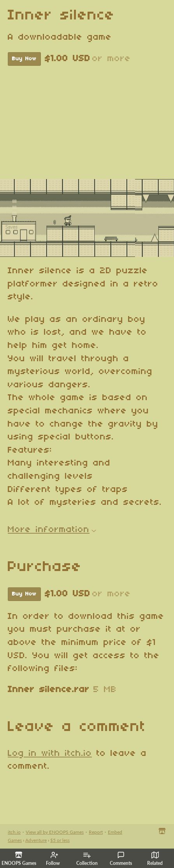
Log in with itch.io (50, 754)
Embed (115, 832)
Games (15, 840)
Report (96, 832)
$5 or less (60, 840)
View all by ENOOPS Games (55, 832)
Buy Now (24, 59)
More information (52, 530)
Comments (121, 859)
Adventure (36, 840)
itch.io (14, 832)
